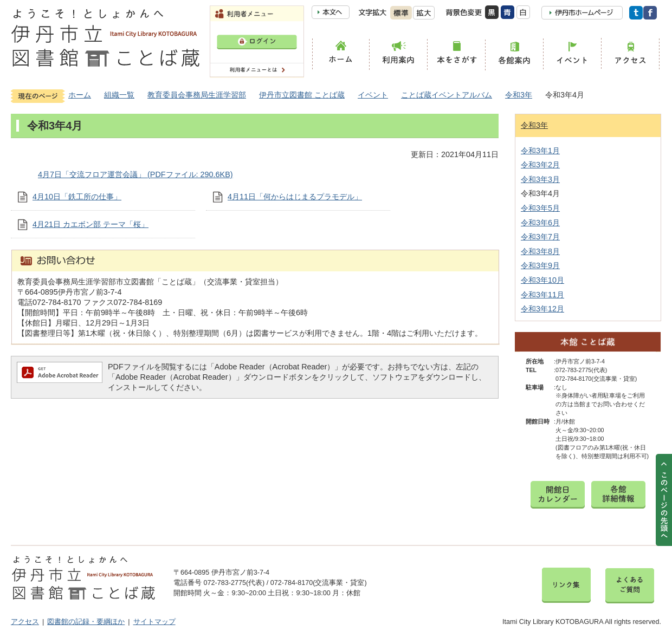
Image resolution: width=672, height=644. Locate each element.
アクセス (25, 622)
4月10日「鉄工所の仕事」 (77, 197)
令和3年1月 (540, 151)
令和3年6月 (540, 223)
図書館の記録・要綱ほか (86, 622)
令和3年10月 (542, 280)
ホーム (80, 95)
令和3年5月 (540, 208)
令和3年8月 (540, 251)
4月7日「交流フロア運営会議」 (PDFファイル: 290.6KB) (135, 174)
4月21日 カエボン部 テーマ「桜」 (91, 224)
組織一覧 (119, 95)
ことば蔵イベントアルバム (447, 95)
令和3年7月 (540, 237)
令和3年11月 (542, 295)
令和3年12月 (542, 309)
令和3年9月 (540, 265)
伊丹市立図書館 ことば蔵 (302, 95)
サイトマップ (154, 622)
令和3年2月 (540, 165)
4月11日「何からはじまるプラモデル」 (295, 197)
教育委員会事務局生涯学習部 (197, 95)
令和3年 (519, 95)
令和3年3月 (540, 179)
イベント (373, 95)
